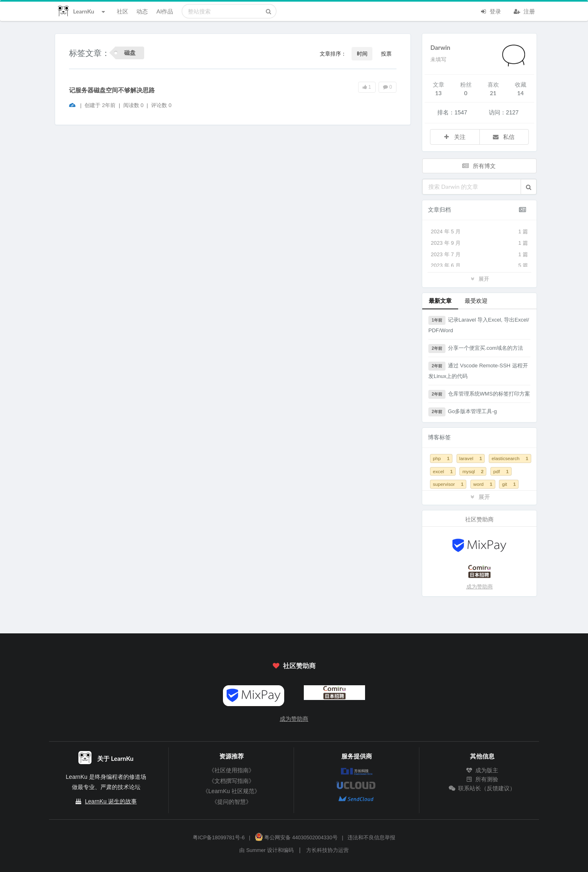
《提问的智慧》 (232, 802)
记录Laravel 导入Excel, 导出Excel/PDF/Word (479, 325)
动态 (142, 11)
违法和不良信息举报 (371, 838)
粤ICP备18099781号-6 (219, 838)
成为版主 (482, 770)
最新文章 (440, 301)
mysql (473, 471)
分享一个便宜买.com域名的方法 (476, 349)
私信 (503, 137)
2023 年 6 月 (479, 266)
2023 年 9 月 (479, 243)
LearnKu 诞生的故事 (111, 801)
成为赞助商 (480, 587)
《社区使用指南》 (232, 770)
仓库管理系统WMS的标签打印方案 (479, 394)
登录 (490, 11)
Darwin (440, 47)
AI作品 (165, 11)
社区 (122, 11)
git (509, 484)
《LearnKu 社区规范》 (231, 791)
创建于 (100, 105)
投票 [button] (386, 54)
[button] (529, 187)
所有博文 (479, 166)
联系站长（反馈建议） (482, 788)
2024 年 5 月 (479, 232)
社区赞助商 (294, 665)
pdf (501, 471)
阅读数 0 (134, 105)
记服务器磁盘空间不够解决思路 (112, 90)
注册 (524, 11)
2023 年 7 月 (479, 255)
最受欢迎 (476, 301)
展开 (479, 278)
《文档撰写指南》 (232, 781)
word (483, 484)
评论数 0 (161, 105)
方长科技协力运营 (327, 850)
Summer (256, 850)
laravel (471, 458)
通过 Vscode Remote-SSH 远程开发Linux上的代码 (478, 370)
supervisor (448, 484)
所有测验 (482, 779)
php (441, 458)
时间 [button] (362, 54)
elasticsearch (510, 458)
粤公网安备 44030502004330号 (296, 838)
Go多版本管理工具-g (463, 412)
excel (443, 471)
